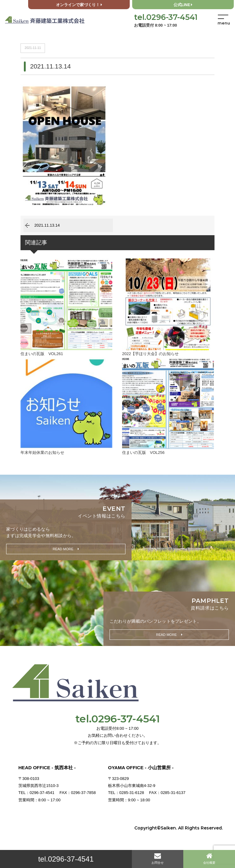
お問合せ (158, 858)
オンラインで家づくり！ (79, 5)
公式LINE (183, 5)
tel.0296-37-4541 (66, 859)
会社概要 (209, 858)
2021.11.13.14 (47, 225)
